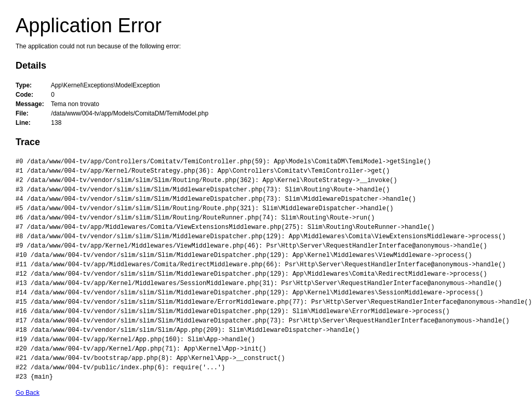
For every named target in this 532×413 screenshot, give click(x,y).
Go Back (28, 393)
